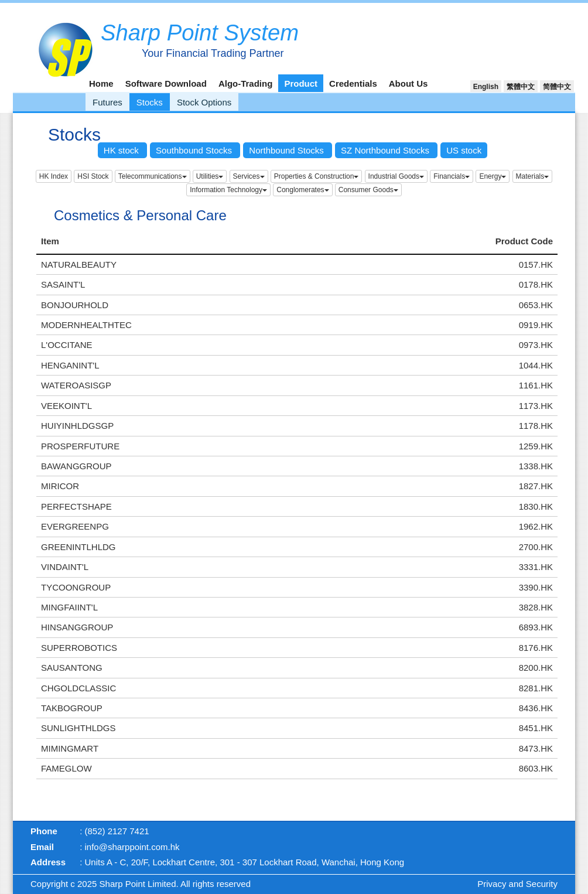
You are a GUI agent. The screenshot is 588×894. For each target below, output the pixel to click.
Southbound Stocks (195, 150)
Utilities (210, 176)
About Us (408, 83)
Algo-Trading (246, 83)
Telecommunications (153, 176)
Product (301, 83)
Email (42, 847)
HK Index (54, 176)
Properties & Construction (317, 176)
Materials (533, 176)
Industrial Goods (396, 176)
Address (48, 862)
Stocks (150, 102)
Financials (452, 176)
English (486, 87)
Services (249, 176)
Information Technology (228, 190)
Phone (44, 831)
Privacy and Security (517, 884)
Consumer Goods (368, 190)
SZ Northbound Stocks (386, 150)
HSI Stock (93, 176)
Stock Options (204, 102)
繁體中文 (521, 87)
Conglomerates (302, 190)
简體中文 (557, 87)
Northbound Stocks (288, 150)
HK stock (122, 150)
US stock (464, 150)
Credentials (353, 83)
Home (101, 83)
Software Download (166, 83)
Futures (107, 102)
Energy (493, 176)
